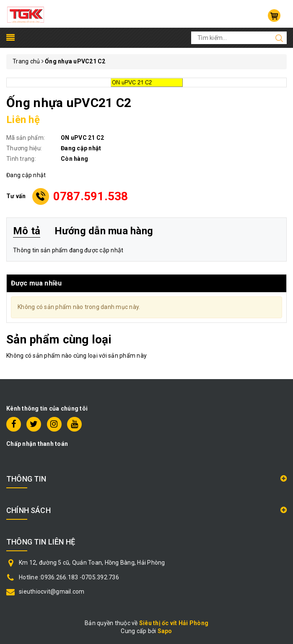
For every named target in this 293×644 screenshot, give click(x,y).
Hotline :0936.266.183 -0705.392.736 (69, 577)
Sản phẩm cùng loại (59, 339)
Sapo (165, 631)
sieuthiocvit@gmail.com (52, 592)
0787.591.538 (91, 196)
